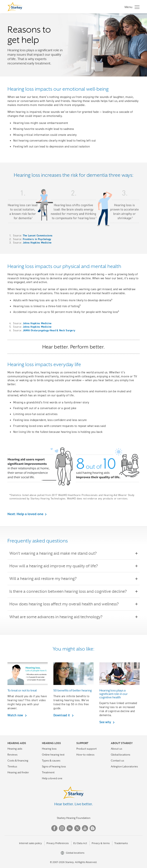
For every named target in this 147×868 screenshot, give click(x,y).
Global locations (120, 755)
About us (116, 749)
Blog (93, 828)
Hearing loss (49, 749)
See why (106, 722)
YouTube (85, 828)
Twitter (77, 828)
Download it (62, 715)
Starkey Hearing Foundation (74, 818)
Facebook (54, 828)
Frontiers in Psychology (37, 239)
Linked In (70, 828)
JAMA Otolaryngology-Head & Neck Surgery (49, 330)
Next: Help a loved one (25, 514)
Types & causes (51, 761)
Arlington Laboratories (124, 766)
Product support (87, 749)
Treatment (48, 772)
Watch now (16, 715)
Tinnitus (12, 766)
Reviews (12, 755)
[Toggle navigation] (131, 7)
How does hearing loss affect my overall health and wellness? (67, 604)
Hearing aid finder (18, 772)
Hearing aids (15, 749)
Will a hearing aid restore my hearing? (46, 579)
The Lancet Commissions (38, 235)
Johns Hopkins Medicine (37, 243)
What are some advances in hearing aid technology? (59, 617)
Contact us (117, 761)
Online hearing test (53, 755)
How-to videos (85, 755)
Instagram (62, 828)
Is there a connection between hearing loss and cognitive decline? (71, 591)
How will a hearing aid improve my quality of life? (56, 566)
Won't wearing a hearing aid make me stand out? (56, 553)
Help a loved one (52, 778)
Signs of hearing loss (54, 766)
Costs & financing (18, 761)
